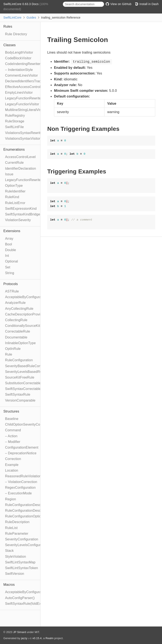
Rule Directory (16, 34)
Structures (11, 411)
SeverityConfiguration (22, 539)
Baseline (12, 419)
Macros (9, 585)
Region (11, 499)
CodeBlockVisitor (18, 58)
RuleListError (15, 203)
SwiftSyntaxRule (18, 394)
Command (13, 430)
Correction (13, 459)
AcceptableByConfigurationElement (32, 297)
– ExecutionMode (18, 493)
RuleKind (12, 197)
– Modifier (13, 442)
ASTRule (12, 291)
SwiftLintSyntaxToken (22, 568)
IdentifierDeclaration (21, 168)
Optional (11, 261)
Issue (9, 174)
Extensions (12, 231)
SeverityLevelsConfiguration (27, 545)
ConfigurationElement (22, 447)
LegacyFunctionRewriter (24, 98)
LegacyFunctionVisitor (22, 104)
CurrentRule (14, 163)
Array (9, 239)
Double (11, 250)
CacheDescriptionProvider (25, 314)
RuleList (11, 528)
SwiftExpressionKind (21, 209)
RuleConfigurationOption (24, 516)
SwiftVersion (15, 574)
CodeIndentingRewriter (23, 64)
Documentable (16, 337)
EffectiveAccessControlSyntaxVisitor (33, 87)
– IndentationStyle (19, 70)
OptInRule (13, 349)
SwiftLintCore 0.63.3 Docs (21, 4)
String (10, 273)
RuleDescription (17, 522)
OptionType (14, 186)
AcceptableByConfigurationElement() (33, 592)
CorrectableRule (18, 331)
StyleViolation (16, 557)
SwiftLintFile (14, 127)
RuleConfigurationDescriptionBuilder (33, 511)
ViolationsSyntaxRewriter (24, 133)
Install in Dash (147, 4)
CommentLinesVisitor (22, 75)
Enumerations (14, 149)
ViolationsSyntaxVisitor (23, 139)
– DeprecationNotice (21, 453)
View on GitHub (119, 4)
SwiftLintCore (12, 18)
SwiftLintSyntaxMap (20, 562)
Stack (9, 551)
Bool (9, 244)
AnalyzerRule (15, 303)
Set (8, 267)
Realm (50, 638)
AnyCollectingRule (19, 309)
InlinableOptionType (20, 343)
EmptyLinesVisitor (19, 93)
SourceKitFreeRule (20, 377)
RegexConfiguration (20, 488)
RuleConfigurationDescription (28, 505)
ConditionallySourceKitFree (26, 326)
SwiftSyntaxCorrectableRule (27, 389)
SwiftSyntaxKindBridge (23, 214)
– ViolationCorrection (21, 482)
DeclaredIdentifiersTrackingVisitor (31, 81)
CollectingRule (16, 320)
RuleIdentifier (15, 191)
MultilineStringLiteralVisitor (26, 110)
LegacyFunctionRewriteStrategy (30, 180)
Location (12, 470)
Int (7, 256)
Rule (9, 354)
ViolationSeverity (18, 220)
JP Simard (20, 632)
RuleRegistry (15, 116)
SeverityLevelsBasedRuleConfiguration (35, 372)
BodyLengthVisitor (19, 52)
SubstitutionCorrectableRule (27, 383)
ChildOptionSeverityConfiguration (31, 424)
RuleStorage (15, 121)
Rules (8, 26)
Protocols (11, 284)
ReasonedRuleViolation (23, 476)
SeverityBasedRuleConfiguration (30, 366)
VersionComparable (20, 400)
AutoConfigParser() (20, 598)
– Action (11, 436)
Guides (31, 18)
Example (12, 465)
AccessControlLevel (20, 157)
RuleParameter (17, 534)
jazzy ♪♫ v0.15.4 (31, 638)
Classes (9, 45)
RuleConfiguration (19, 360)
